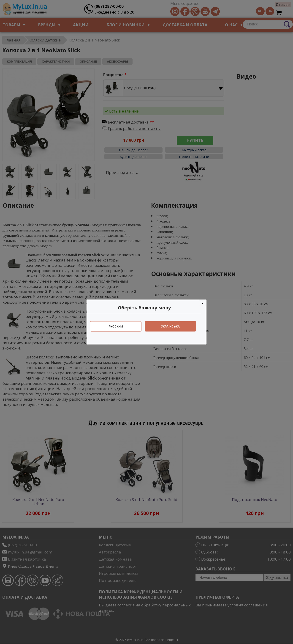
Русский (118, 326)
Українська (173, 326)
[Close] (205, 303)
